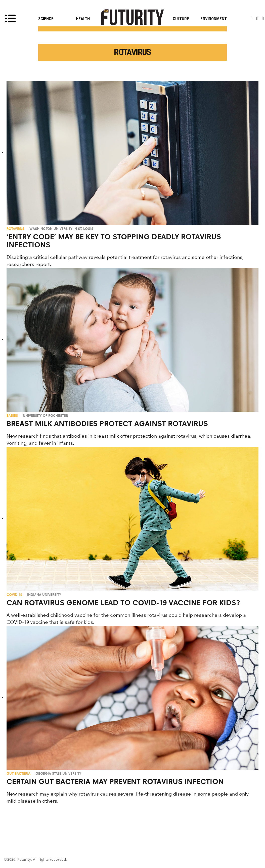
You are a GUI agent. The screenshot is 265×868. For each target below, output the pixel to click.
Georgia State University (58, 773)
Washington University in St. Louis (61, 229)
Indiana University (44, 595)
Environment (214, 19)
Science (46, 19)
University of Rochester (45, 416)
